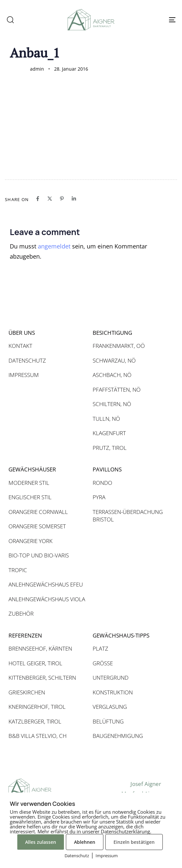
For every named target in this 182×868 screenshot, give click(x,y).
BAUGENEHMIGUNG (118, 736)
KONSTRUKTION (113, 692)
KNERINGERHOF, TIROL (37, 707)
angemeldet (54, 246)
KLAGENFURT (109, 433)
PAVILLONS (107, 469)
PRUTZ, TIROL (110, 448)
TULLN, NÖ (106, 419)
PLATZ (100, 648)
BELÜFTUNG (108, 721)
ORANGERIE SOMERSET (37, 526)
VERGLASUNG (110, 707)
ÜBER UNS (22, 333)
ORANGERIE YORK (30, 541)
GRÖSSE (103, 663)
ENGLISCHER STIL (30, 497)
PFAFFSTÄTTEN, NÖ (117, 390)
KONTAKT (20, 346)
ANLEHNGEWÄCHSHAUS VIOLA (47, 599)
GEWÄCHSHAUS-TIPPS (121, 635)
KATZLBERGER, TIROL (35, 721)
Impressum (107, 856)
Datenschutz (77, 856)
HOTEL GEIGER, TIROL (35, 663)
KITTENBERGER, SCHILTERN (42, 678)
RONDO (102, 483)
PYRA (99, 497)
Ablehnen (85, 842)
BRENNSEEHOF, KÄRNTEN (40, 648)
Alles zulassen (41, 842)
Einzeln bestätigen (134, 842)
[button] (10, 20)
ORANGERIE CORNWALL (38, 512)
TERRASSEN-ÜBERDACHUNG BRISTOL (128, 516)
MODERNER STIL (29, 483)
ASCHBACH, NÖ (112, 375)
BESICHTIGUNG (112, 333)
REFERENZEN (25, 635)
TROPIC (18, 570)
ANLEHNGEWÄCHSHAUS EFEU (46, 584)
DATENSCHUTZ (27, 360)
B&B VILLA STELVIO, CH (38, 736)
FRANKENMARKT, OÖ (119, 346)
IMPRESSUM (24, 375)
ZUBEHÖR (21, 613)
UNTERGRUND (111, 678)
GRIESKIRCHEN (27, 692)
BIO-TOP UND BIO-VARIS (39, 555)
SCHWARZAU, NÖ (114, 360)
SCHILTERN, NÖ (112, 404)
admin (37, 69)
